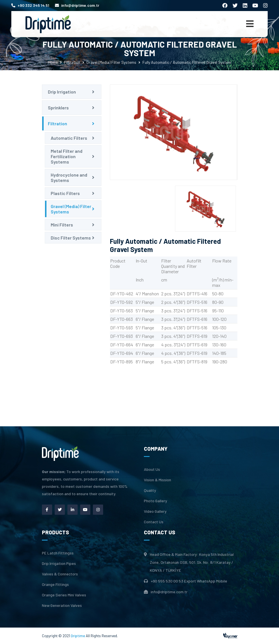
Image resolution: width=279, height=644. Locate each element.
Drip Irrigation (62, 92)
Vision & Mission (157, 480)
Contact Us (154, 522)
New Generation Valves (62, 605)
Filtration (72, 62)
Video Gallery (155, 511)
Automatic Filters (69, 138)
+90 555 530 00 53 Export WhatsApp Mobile (189, 581)
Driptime (78, 636)
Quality (150, 490)
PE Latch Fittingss (58, 553)
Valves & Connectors (60, 574)
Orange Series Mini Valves (64, 595)
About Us (152, 469)
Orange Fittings (55, 584)
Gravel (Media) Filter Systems (111, 62)
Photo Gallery (156, 501)
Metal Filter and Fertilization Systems (67, 156)
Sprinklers (58, 108)
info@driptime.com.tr (77, 5)
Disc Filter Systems (71, 238)
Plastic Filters (65, 193)
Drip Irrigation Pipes (59, 563)
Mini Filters (62, 225)
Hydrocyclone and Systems (69, 177)
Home (53, 62)
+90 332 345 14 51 (30, 5)
